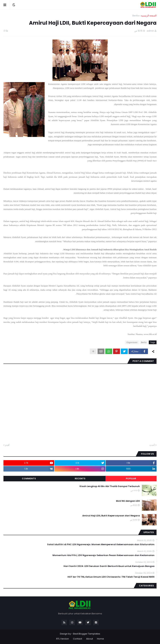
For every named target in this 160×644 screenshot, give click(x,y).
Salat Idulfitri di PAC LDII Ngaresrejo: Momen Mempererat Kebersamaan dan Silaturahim (101, 544)
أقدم (7, 445)
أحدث (152, 445)
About (89, 639)
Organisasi (132, 342)
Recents (80, 479)
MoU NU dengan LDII (128, 501)
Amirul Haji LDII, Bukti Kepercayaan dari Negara (111, 516)
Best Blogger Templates (87, 634)
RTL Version (63, 639)
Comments (29, 479)
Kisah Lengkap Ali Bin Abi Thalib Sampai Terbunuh (110, 486)
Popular (131, 479)
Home (100, 639)
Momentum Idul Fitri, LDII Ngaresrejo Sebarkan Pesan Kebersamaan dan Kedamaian (103, 555)
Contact (77, 639)
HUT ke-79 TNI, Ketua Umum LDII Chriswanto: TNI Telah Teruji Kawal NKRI (111, 577)
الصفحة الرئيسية (149, 16)
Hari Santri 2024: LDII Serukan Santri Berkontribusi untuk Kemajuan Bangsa (109, 566)
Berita (136, 16)
